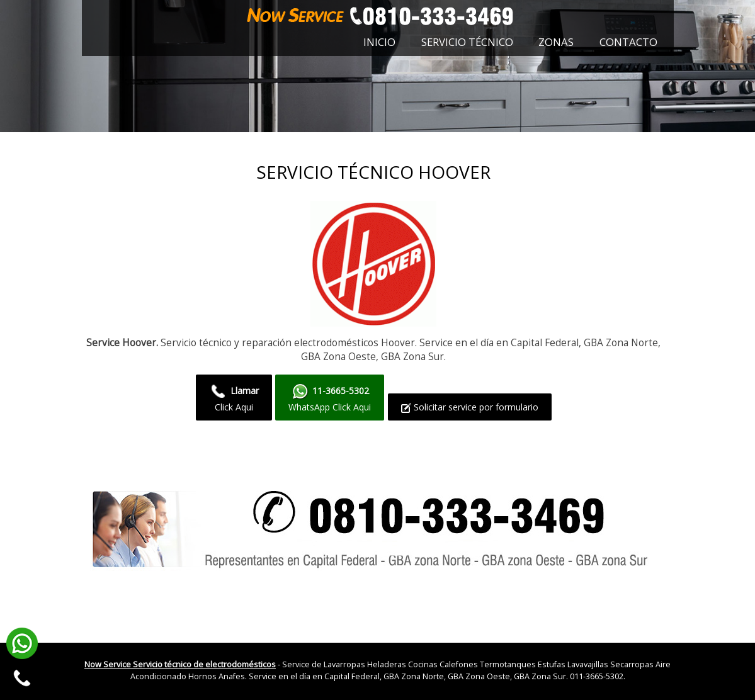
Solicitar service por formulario (470, 407)
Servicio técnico (467, 42)
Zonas (556, 42)
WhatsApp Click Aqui (330, 398)
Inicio (379, 42)
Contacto (628, 42)
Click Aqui (234, 398)
